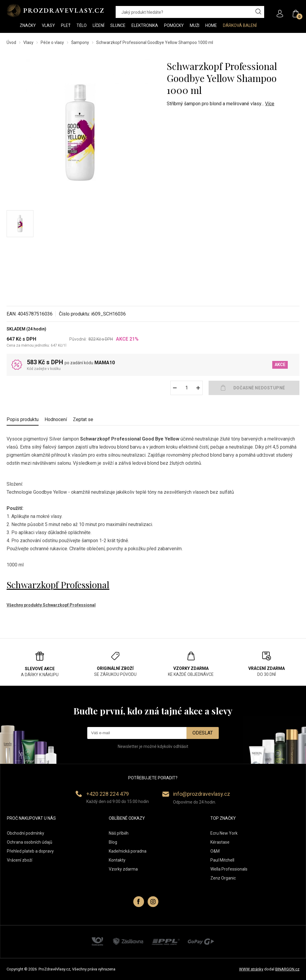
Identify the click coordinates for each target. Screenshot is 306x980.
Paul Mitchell (222, 860)
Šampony (80, 42)
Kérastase (220, 842)
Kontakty (117, 860)
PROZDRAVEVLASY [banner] (55, 10)
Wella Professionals (229, 869)
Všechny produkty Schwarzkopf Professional (51, 605)
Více (270, 104)
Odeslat (203, 733)
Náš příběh (119, 833)
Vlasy (28, 42)
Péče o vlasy (52, 42)
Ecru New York (224, 833)
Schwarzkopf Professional (58, 585)
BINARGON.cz (287, 969)
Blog (113, 842)
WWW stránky (251, 969)
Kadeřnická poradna (128, 851)
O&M (215, 851)
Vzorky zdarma (123, 869)
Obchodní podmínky (26, 833)
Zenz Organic (223, 878)
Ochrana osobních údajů (30, 842)
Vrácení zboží (20, 860)
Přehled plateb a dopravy (30, 851)
